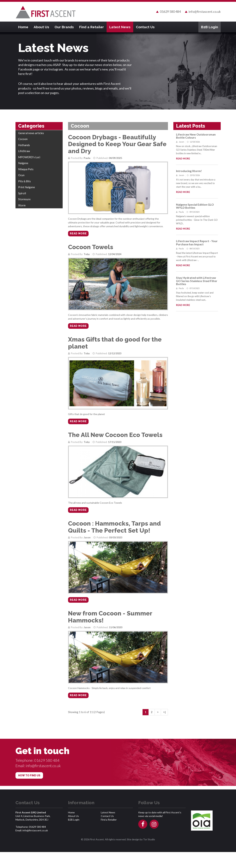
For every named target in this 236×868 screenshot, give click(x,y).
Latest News (120, 26)
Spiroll (22, 192)
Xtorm (22, 204)
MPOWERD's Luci (29, 156)
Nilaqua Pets (26, 168)
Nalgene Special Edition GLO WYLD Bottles (195, 205)
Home (23, 26)
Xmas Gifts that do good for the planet (117, 348)
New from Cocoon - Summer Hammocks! (112, 630)
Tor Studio (149, 855)
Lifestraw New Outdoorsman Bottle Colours (196, 135)
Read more (78, 235)
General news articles (31, 132)
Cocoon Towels (92, 249)
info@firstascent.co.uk (205, 11)
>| (164, 728)
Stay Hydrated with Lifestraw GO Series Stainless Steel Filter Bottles (197, 280)
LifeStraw (24, 150)
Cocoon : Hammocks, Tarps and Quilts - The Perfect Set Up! (116, 537)
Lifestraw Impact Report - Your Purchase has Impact (197, 242)
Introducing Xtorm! (189, 170)
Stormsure (24, 198)
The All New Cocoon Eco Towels (117, 442)
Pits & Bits (24, 180)
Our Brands (64, 26)
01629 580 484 (170, 11)
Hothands (24, 144)
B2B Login (210, 26)
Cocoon (23, 138)
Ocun (21, 174)
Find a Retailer (92, 26)
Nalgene (23, 162)
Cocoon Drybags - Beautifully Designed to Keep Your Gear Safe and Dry (113, 143)
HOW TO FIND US (29, 791)
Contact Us (145, 26)
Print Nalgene (27, 186)
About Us (41, 26)
